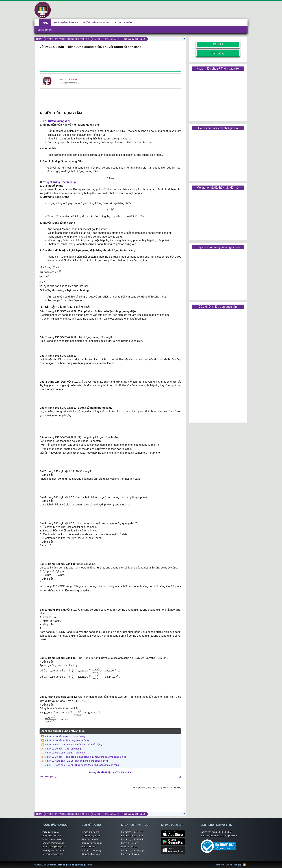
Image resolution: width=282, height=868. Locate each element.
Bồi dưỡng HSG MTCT (132, 839)
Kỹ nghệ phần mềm (91, 854)
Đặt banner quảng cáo (52, 854)
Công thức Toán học (51, 836)
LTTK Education (93, 863)
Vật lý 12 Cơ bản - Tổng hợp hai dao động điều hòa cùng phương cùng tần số (86, 757)
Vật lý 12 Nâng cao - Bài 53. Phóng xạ (65, 753)
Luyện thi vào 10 (129, 847)
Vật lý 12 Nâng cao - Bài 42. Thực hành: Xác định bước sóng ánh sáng (82, 765)
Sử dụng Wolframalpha (53, 843)
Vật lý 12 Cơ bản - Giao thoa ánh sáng (65, 736)
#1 (180, 777)
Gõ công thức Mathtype (53, 850)
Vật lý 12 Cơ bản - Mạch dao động (63, 749)
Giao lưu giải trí (89, 847)
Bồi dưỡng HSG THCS (132, 836)
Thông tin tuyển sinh (91, 836)
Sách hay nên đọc (90, 839)
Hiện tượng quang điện (56, 121)
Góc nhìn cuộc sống (91, 850)
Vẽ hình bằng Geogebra (53, 847)
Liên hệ (229, 865)
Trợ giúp (238, 865)
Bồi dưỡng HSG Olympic (133, 850)
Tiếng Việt (220, 865)
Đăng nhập (218, 53)
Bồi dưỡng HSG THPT (132, 832)
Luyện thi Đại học (130, 843)
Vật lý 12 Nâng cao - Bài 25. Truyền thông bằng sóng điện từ (76, 761)
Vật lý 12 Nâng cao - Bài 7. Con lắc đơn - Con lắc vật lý (74, 745)
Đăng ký (218, 44)
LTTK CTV (73, 79)
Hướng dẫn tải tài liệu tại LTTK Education (110, 772)
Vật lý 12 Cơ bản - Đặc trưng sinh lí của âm (68, 740)
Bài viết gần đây (45, 30)
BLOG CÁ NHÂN (123, 23)
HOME (45, 23)
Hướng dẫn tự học (90, 832)
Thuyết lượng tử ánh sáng (59, 182)
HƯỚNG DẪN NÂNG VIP (66, 23)
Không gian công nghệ (92, 843)
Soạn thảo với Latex (51, 839)
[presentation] (54, 267)
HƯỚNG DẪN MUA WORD (96, 23)
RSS (244, 865)
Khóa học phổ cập (130, 854)
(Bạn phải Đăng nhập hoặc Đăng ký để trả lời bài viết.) (157, 788)
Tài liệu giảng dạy (50, 832)
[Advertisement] (110, 61)
